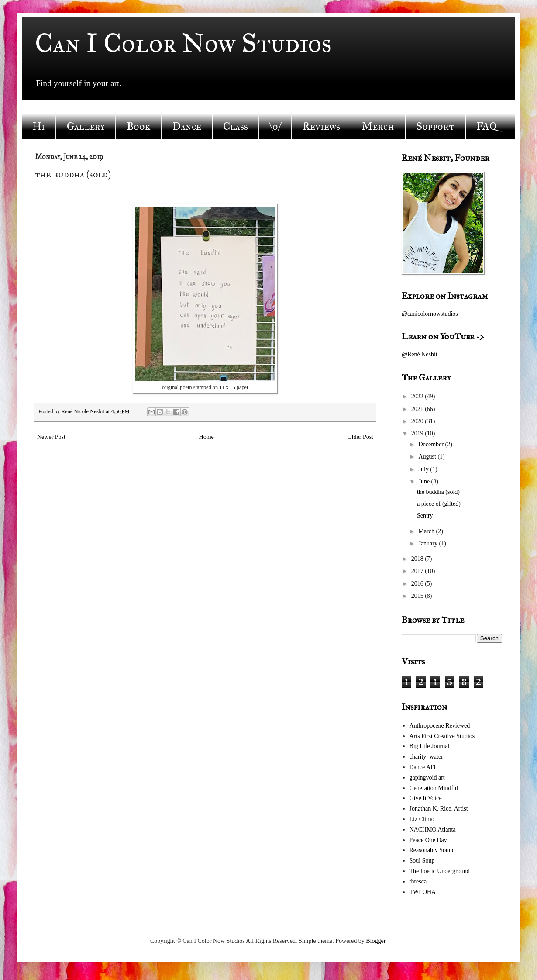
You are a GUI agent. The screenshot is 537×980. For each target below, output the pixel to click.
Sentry (425, 516)
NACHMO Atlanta (433, 830)
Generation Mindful (434, 788)
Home (207, 437)
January (429, 543)
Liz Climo (422, 819)
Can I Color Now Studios (183, 43)
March (427, 531)
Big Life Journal (430, 746)
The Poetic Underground (440, 871)
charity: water (426, 757)
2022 (418, 396)
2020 (418, 421)
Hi (39, 126)
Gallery (86, 126)
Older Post (361, 437)
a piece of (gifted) (439, 504)
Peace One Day (428, 840)
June (425, 481)
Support (435, 126)
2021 (418, 409)
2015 (418, 596)
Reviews (321, 126)
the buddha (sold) (438, 492)
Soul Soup (422, 861)
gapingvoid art (427, 778)
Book (139, 126)
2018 (418, 559)
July (424, 469)
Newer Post (51, 437)
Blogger (375, 941)
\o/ (275, 126)
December (432, 444)
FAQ (486, 126)
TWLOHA (423, 892)
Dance (187, 126)
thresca (418, 882)
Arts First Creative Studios (442, 736)
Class (236, 126)
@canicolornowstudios (430, 314)
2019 (418, 433)
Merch (378, 126)
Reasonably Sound (432, 850)
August (428, 457)
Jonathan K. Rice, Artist (439, 809)
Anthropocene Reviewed (440, 726)
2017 (418, 571)
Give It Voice (426, 798)
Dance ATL (423, 767)
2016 (418, 584)
